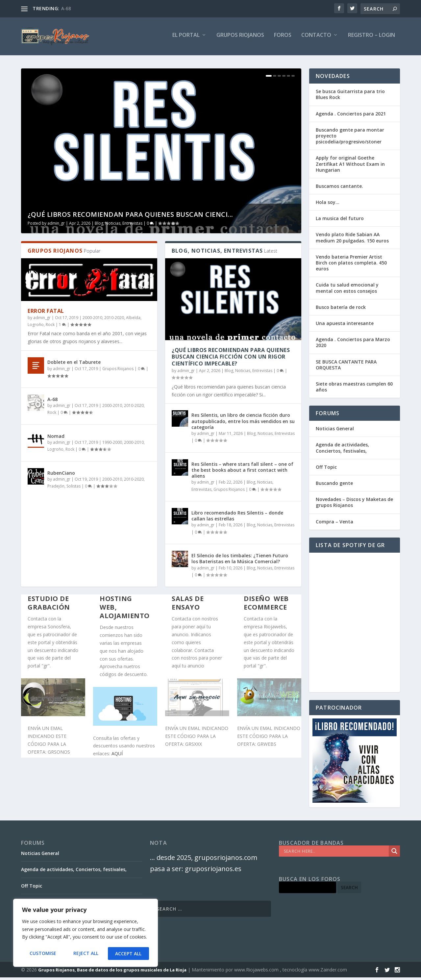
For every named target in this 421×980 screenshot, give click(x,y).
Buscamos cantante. (339, 189)
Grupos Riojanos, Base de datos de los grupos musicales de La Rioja (112, 972)
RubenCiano (61, 476)
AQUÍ (117, 756)
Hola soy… (328, 205)
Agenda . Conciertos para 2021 (351, 116)
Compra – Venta (334, 524)
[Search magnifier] (394, 854)
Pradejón (56, 489)
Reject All (86, 954)
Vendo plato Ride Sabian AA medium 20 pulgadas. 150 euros (352, 240)
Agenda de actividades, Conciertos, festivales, (342, 451)
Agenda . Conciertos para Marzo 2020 (353, 345)
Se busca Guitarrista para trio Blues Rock (350, 97)
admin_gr (56, 226)
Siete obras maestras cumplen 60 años (354, 390)
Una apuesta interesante (345, 326)
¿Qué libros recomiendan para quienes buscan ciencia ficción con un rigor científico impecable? (231, 360)
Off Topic (326, 470)
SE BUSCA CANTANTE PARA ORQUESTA (346, 367)
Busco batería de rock (341, 310)
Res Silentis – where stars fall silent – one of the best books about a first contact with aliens (242, 473)
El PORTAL (186, 38)
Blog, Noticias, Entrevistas (119, 226)
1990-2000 (112, 445)
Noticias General (335, 431)
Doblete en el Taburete (74, 365)
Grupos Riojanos (118, 372)
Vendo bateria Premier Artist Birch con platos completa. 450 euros (351, 266)
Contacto (316, 38)
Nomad (56, 439)
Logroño (36, 327)
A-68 (66, 8)
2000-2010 (92, 320)
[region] (86, 933)
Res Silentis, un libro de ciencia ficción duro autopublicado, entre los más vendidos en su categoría (243, 424)
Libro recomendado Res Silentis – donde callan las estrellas (237, 519)
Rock (50, 327)
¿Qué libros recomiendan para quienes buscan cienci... (130, 217)
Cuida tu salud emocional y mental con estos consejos (347, 291)
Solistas (74, 489)
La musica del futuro (340, 221)
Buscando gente (334, 486)
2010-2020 (114, 320)
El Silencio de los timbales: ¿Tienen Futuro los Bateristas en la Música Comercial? (240, 561)
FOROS (283, 38)
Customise (43, 954)
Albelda (133, 320)
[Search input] (335, 854)
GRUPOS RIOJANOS (240, 38)
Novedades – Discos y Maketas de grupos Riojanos (354, 505)
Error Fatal (46, 314)
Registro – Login (371, 38)
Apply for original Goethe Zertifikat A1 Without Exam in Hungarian (350, 167)
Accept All (129, 954)
